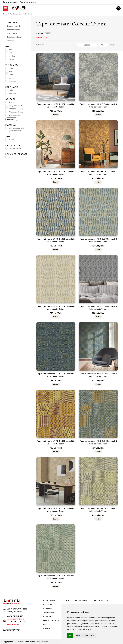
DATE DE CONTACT (12, 630)
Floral (11, 50)
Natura (12, 59)
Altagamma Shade (16, 112)
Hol (10, 71)
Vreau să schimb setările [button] (85, 635)
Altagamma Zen (15, 115)
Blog (45, 624)
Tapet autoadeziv (14, 37)
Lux (10, 53)
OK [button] (70, 635)
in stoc (12, 140)
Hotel (11, 75)
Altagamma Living (16, 109)
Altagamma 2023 (15, 106)
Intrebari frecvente (51, 620)
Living (11, 78)
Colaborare (48, 609)
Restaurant (13, 81)
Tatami (48, 34)
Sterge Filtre (42, 37)
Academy (13, 102)
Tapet (5, 14)
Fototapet (11, 41)
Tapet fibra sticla (14, 30)
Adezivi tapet (12, 33)
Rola (11, 157)
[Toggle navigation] (6, 8)
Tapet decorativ (15, 14)
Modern (12, 56)
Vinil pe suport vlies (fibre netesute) (17, 129)
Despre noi (48, 605)
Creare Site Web (36, 642)
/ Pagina (113, 45)
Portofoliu (47, 617)
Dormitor (12, 68)
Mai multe (11, 119)
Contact (47, 628)
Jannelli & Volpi (15, 148)
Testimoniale (48, 613)
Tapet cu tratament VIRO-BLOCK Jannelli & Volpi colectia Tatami (56, 106)
